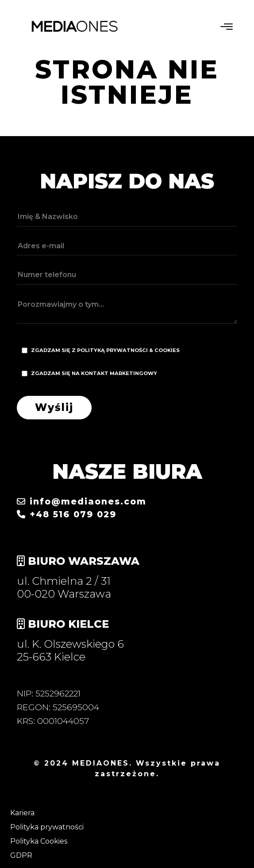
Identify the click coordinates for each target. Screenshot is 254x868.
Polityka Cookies (39, 841)
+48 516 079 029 (67, 514)
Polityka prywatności (47, 827)
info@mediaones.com (82, 501)
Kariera (22, 813)
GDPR (21, 855)
